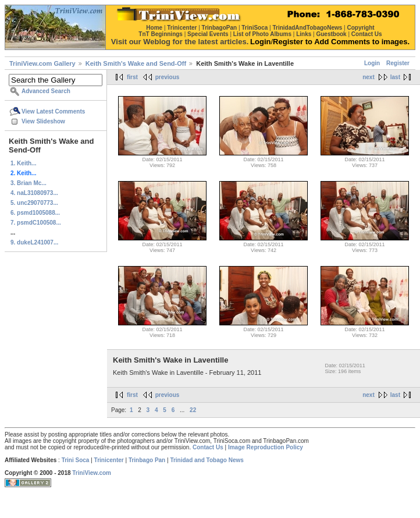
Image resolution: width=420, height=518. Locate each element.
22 (193, 410)
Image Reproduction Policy (266, 447)
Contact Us (208, 447)
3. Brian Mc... (29, 183)
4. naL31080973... (34, 193)
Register (398, 63)
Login (372, 63)
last (395, 77)
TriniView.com (92, 473)
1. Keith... (23, 163)
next (369, 77)
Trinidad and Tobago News (207, 460)
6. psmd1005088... (35, 213)
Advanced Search (46, 91)
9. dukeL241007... (34, 242)
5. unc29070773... (34, 203)
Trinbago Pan (147, 460)
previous (168, 77)
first (132, 77)
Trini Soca (76, 460)
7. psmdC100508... (36, 223)
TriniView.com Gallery (42, 63)
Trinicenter (109, 460)
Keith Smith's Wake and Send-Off (136, 63)
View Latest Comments (53, 111)
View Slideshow (43, 121)
